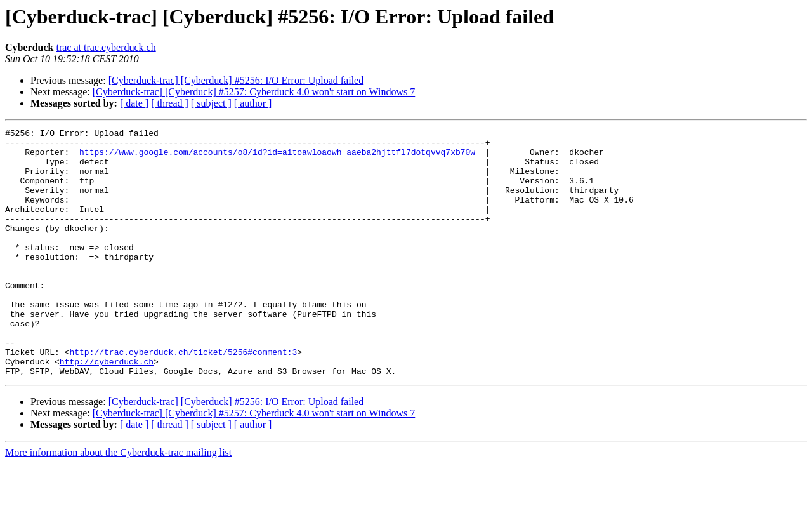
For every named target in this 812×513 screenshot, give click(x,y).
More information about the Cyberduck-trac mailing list (118, 502)
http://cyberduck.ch (107, 409)
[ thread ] (170, 103)
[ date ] (134, 103)
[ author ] (253, 103)
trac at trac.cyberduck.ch (106, 47)
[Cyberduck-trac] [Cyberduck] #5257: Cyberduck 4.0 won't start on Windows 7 (254, 92)
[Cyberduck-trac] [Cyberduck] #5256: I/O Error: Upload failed (236, 80)
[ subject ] (211, 103)
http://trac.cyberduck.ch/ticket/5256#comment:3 (183, 397)
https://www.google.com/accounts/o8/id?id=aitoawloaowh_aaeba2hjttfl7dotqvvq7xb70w (277, 157)
